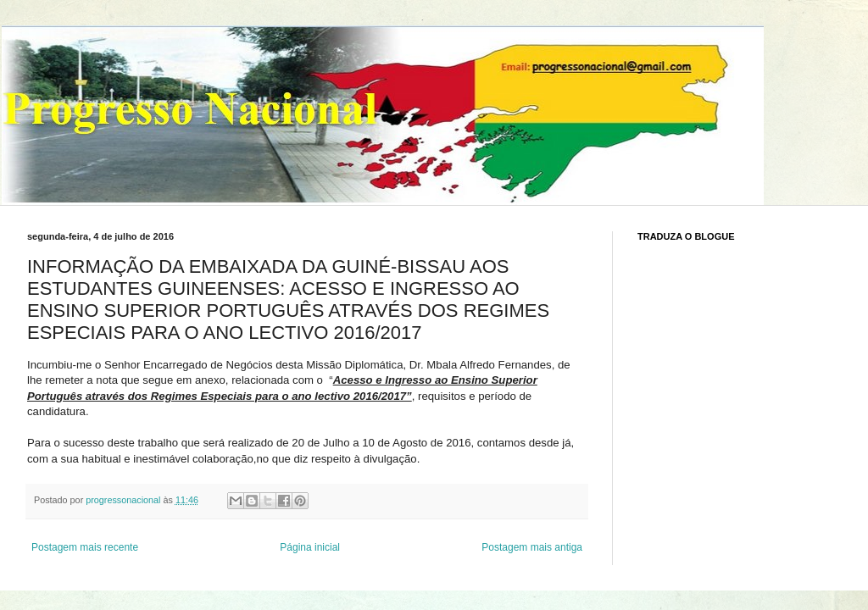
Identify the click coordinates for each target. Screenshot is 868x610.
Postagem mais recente (85, 547)
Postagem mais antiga (532, 547)
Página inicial (310, 547)
